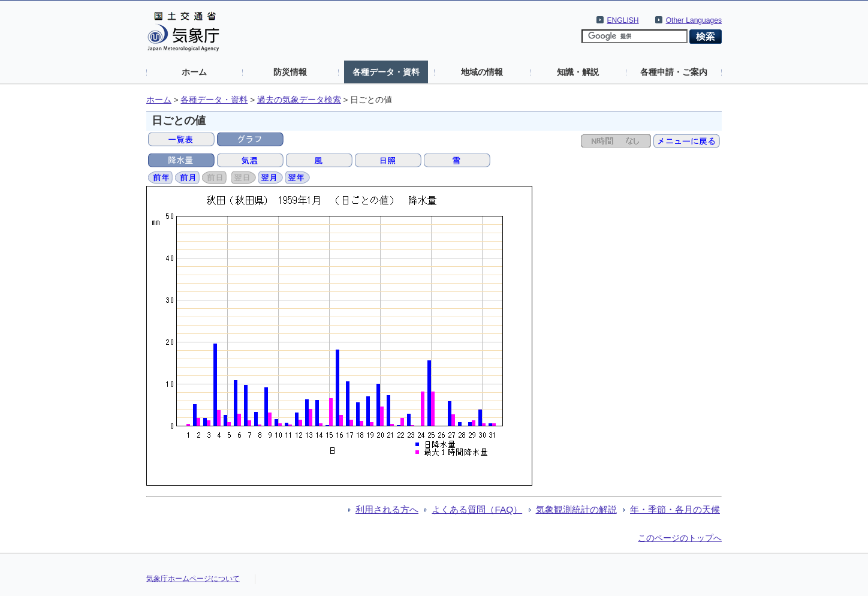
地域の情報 (482, 72)
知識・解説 (578, 72)
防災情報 (290, 72)
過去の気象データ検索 (299, 100)
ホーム (194, 72)
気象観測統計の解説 (576, 509)
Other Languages (694, 20)
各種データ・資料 (386, 72)
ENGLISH (623, 20)
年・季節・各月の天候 (675, 509)
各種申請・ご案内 (674, 72)
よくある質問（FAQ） (477, 509)
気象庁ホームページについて (193, 579)
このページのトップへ (680, 538)
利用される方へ (387, 509)
